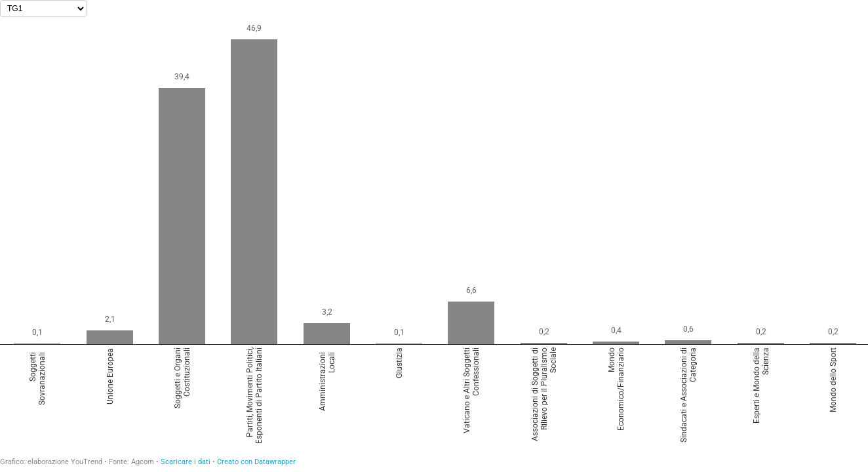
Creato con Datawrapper (256, 462)
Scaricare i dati (186, 462)
